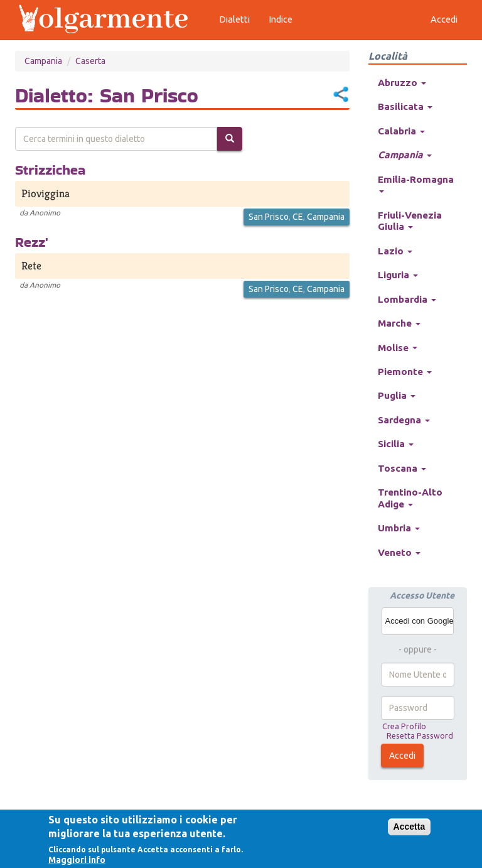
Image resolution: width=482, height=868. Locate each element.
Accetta (410, 827)
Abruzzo (402, 83)
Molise (398, 348)
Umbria (399, 528)
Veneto (399, 552)
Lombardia (407, 299)
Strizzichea (50, 170)
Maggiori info (77, 860)
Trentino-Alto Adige (410, 498)
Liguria (398, 275)
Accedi (402, 756)
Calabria (401, 131)
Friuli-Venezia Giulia (410, 221)
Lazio (395, 251)
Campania (43, 61)
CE (298, 217)
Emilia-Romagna (416, 183)
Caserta (90, 61)
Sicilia (396, 444)
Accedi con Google (420, 621)
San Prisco (269, 217)
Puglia (397, 395)
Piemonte (405, 372)
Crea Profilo (404, 726)
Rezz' (32, 242)
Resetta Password (420, 735)
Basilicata (405, 106)
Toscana (402, 468)
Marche (399, 323)
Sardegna (404, 420)
